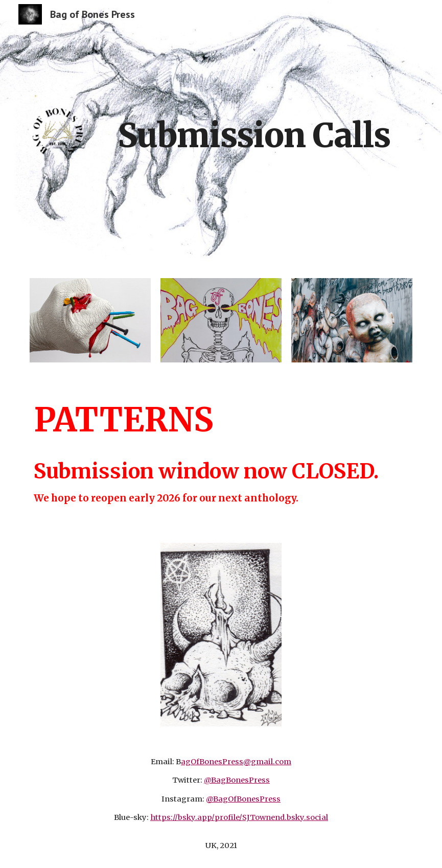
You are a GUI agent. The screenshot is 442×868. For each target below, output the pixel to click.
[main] (254, 131)
